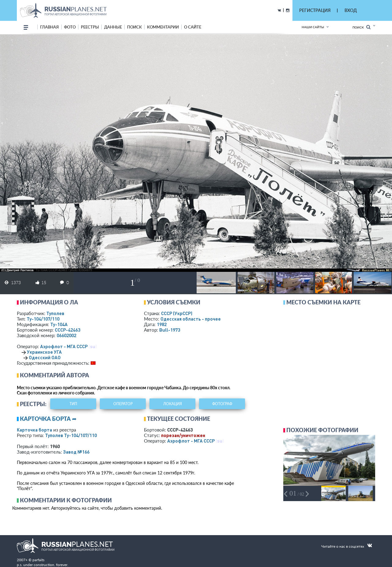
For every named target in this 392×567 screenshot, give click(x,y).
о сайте (193, 27)
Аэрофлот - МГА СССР (64, 346)
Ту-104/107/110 (43, 319)
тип (73, 404)
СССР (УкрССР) (177, 313)
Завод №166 (76, 452)
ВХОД (351, 10)
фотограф (222, 404)
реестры (90, 27)
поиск (134, 27)
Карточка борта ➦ (48, 419)
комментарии (163, 27)
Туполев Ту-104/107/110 (71, 435)
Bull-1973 (170, 330)
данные (113, 27)
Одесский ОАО (45, 357)
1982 (162, 324)
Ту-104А (59, 324)
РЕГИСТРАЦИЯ (315, 10)
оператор (123, 404)
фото (70, 27)
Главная (49, 27)
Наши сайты (313, 27)
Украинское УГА (44, 352)
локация (173, 404)
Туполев (55, 313)
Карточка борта (34, 430)
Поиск (362, 27)
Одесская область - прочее (191, 319)
